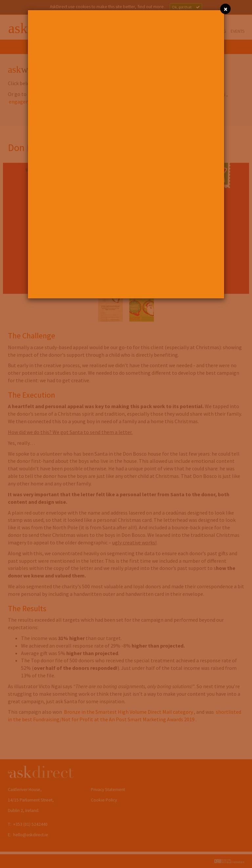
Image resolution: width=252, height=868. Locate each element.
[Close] (225, 9)
